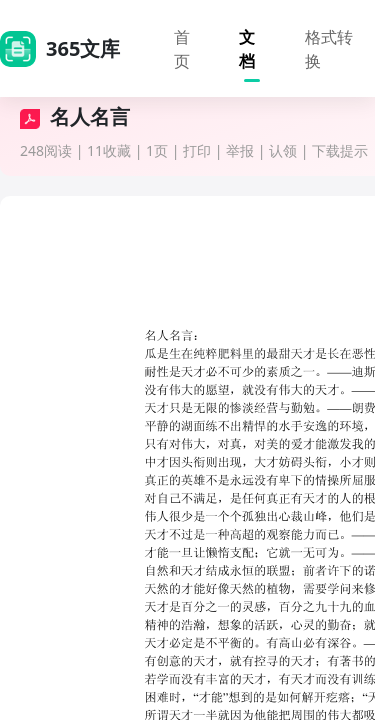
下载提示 (340, 150)
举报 (240, 150)
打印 (197, 150)
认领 (283, 150)
